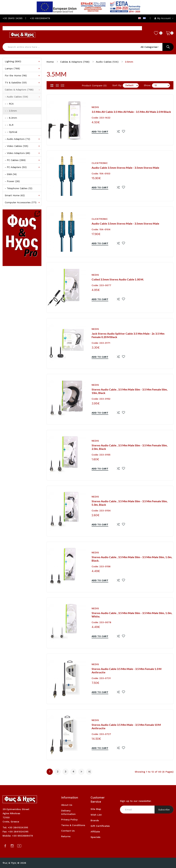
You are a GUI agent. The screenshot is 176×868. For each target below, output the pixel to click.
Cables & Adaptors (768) (23, 90)
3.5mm (129, 62)
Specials (95, 837)
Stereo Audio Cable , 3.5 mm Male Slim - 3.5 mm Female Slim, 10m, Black (130, 391)
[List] (63, 85)
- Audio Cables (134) (23, 97)
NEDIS (95, 107)
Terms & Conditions (73, 825)
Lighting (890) (23, 61)
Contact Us (68, 831)
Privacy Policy (69, 820)
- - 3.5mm (11, 111)
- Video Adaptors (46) (23, 153)
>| (89, 772)
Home (50, 62)
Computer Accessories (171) (23, 202)
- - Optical (11, 132)
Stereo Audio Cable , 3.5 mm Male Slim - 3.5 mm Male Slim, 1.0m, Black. (132, 559)
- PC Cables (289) (23, 160)
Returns (66, 836)
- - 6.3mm (11, 118)
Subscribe (164, 810)
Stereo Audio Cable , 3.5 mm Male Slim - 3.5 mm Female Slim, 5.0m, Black (130, 503)
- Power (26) (12, 181)
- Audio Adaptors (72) (23, 139)
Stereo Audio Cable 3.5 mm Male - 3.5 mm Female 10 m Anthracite (126, 726)
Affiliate (95, 832)
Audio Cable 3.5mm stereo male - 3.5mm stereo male (125, 168)
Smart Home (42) (23, 195)
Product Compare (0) (94, 85)
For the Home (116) (23, 75)
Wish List (96, 815)
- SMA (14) (11, 174)
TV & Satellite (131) (23, 83)
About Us (67, 805)
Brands (95, 820)
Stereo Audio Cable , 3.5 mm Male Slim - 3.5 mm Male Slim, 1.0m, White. (132, 615)
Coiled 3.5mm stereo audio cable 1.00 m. (118, 279)
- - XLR (9, 125)
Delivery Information (68, 812)
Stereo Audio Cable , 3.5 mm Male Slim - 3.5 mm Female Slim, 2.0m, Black (130, 447)
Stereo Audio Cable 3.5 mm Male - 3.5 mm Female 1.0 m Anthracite (126, 671)
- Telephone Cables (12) (19, 188)
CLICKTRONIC (100, 163)
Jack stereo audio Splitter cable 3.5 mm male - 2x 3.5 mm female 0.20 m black (128, 335)
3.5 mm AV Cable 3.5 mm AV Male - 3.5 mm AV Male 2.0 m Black (131, 112)
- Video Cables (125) (23, 146)
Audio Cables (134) (107, 62)
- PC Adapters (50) (23, 167)
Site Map (96, 809)
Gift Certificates (100, 826)
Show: (147, 85)
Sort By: (117, 85)
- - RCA (9, 104)
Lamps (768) (23, 68)
